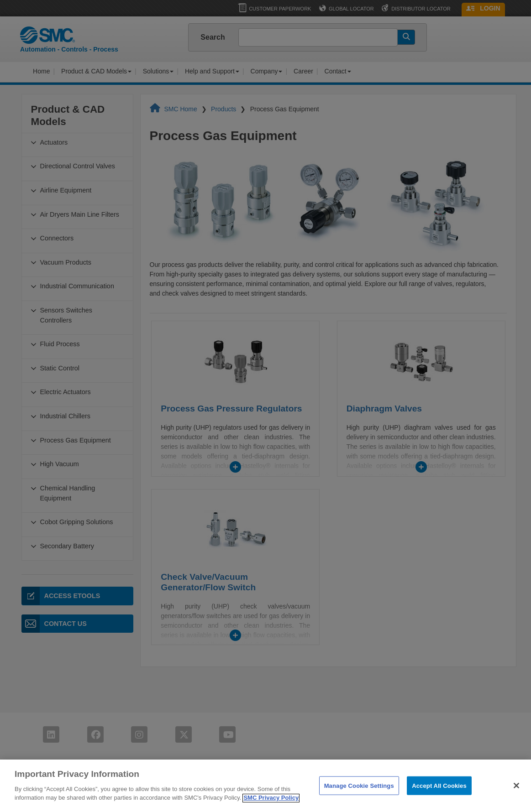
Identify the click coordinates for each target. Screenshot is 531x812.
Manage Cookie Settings (359, 796)
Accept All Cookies (439, 796)
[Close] (516, 796)
